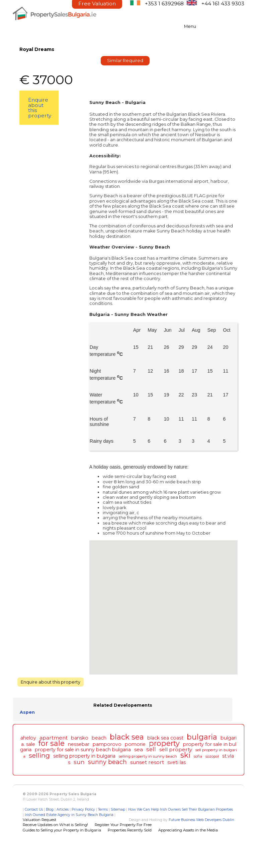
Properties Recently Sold (130, 830)
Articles (63, 809)
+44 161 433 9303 (223, 4)
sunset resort (147, 762)
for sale (52, 743)
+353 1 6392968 (164, 4)
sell (151, 749)
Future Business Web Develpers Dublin (201, 820)
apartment (54, 738)
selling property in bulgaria (84, 756)
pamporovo (107, 744)
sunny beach (107, 762)
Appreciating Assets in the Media (188, 830)
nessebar (79, 744)
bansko (80, 738)
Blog (50, 809)
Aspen (27, 712)
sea (139, 749)
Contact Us (34, 809)
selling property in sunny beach (148, 756)
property (164, 743)
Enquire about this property (40, 107)
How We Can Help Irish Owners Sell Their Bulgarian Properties (181, 809)
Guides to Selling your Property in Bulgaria (62, 830)
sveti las (177, 762)
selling (39, 755)
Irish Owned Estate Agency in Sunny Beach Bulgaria (69, 815)
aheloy (28, 738)
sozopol (212, 756)
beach (99, 738)
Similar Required (125, 61)
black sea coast (165, 738)
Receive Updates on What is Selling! (55, 825)
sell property (176, 749)
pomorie (135, 744)
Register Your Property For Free (123, 825)
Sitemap (118, 809)
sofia (198, 756)
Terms (103, 809)
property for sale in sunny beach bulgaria (83, 750)
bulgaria (202, 737)
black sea (127, 737)
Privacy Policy (83, 809)
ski (185, 755)
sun (79, 762)
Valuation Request (39, 820)
